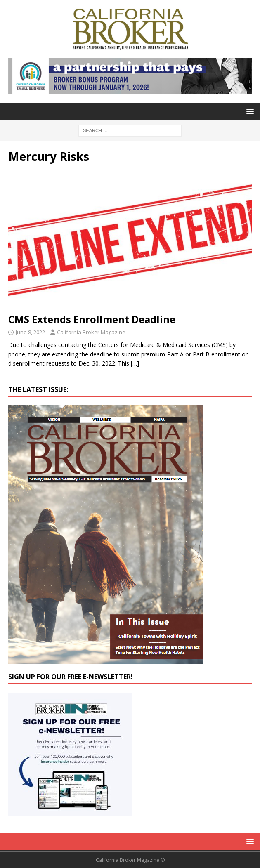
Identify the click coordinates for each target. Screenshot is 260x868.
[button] (249, 111)
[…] (135, 363)
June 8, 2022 (30, 332)
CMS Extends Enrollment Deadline (92, 319)
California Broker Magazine (91, 332)
